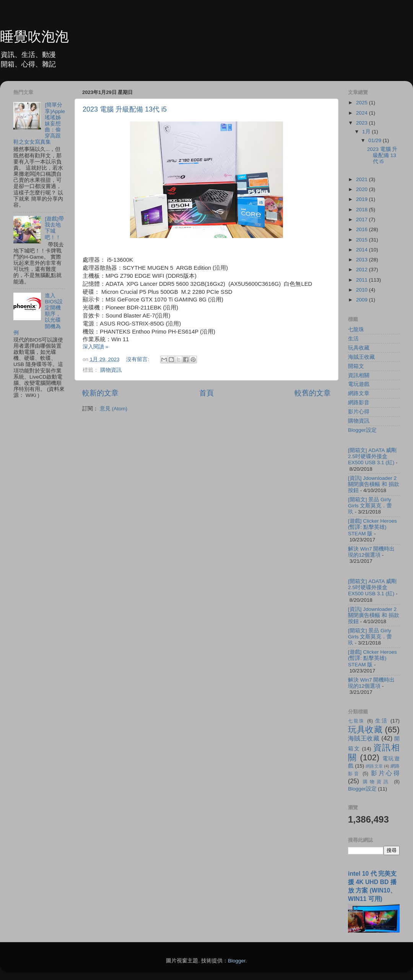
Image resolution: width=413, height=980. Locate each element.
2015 (363, 240)
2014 (363, 250)
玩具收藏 (359, 348)
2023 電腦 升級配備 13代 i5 (125, 109)
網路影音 (359, 403)
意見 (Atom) (114, 409)
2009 (363, 300)
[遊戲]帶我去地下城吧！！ (54, 228)
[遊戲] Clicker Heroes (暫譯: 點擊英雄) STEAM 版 (372, 527)
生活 (353, 339)
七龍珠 (356, 330)
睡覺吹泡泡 (34, 36)
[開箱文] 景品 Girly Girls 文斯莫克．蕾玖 (370, 506)
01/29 (376, 140)
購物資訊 (111, 370)
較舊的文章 (313, 393)
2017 (363, 219)
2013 (363, 260)
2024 (363, 113)
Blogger (237, 961)
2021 (363, 179)
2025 (363, 103)
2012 (363, 270)
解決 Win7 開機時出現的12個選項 (371, 552)
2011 (363, 280)
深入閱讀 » (95, 347)
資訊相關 (359, 375)
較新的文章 (100, 393)
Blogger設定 (362, 430)
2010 (363, 290)
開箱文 (356, 366)
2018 (363, 210)
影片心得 (359, 412)
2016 (363, 229)
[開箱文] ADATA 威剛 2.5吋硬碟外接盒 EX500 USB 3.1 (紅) (372, 456)
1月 (367, 132)
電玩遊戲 (359, 384)
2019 (363, 199)
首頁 (206, 393)
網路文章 (359, 393)
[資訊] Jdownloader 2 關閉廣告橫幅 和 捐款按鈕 (374, 484)
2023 (363, 123)
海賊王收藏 (361, 357)
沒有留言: (138, 359)
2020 (363, 189)
